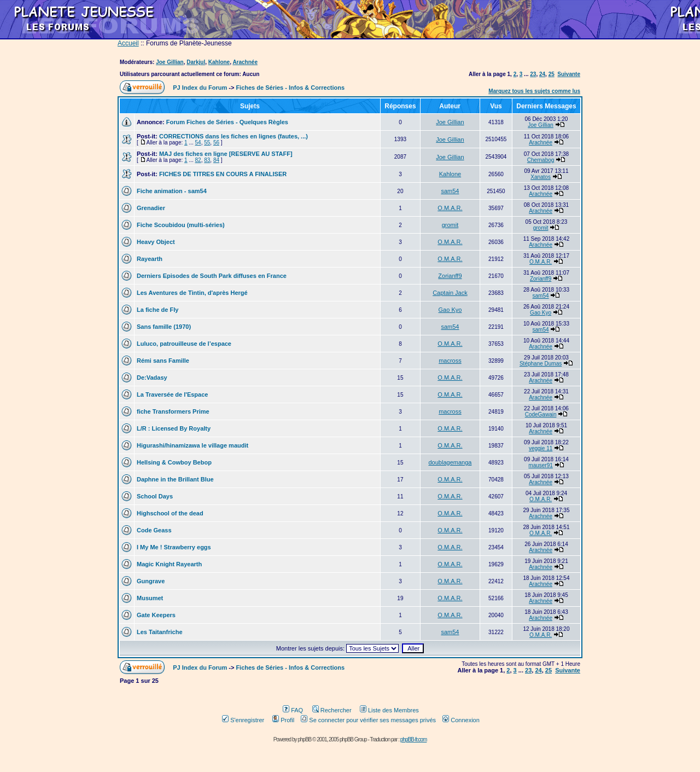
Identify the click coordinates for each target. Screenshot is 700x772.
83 (207, 160)
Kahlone (219, 62)
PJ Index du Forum (200, 88)
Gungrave (151, 581)
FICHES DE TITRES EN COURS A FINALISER (223, 174)
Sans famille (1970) (164, 327)
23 (533, 74)
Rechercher (332, 710)
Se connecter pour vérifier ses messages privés (368, 720)
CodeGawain (541, 414)
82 (198, 160)
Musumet (150, 598)
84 (216, 160)
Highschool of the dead (170, 513)
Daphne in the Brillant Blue (175, 479)
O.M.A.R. (450, 208)
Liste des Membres (389, 710)
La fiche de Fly (157, 310)
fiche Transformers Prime (173, 411)
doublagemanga (450, 462)
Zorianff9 (450, 276)
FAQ (293, 710)
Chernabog (541, 160)
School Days (155, 496)
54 (198, 143)
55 (207, 143)
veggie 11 (541, 448)
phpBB (304, 739)
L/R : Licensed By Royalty (174, 428)
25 (552, 74)
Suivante (569, 74)
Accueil (128, 43)
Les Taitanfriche (160, 632)
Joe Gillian (170, 62)
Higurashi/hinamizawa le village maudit (192, 445)
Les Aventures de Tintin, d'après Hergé (192, 293)
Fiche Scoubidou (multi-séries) (181, 225)
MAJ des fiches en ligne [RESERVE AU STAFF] (226, 154)
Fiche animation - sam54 (172, 191)
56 (216, 143)
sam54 (450, 191)
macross (450, 361)
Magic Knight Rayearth (169, 564)
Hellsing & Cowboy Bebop (174, 462)
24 (542, 74)
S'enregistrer (243, 720)
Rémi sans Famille (163, 361)
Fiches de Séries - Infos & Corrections (290, 88)
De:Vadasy (152, 378)
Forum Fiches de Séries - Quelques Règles (227, 122)
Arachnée (245, 62)
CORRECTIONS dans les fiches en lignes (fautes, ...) (234, 136)
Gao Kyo (450, 310)
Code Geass (154, 530)
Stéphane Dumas (541, 364)
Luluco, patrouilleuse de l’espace (184, 344)
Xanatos (541, 177)
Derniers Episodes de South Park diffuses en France (212, 276)
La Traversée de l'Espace (172, 394)
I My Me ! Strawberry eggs (174, 547)
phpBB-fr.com (414, 739)
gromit (450, 225)
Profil (283, 720)
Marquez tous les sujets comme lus (534, 91)
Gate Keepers (156, 615)
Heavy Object (156, 242)
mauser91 (540, 465)
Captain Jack (450, 293)
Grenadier (151, 208)
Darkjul (196, 62)
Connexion (461, 720)
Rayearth (150, 259)
